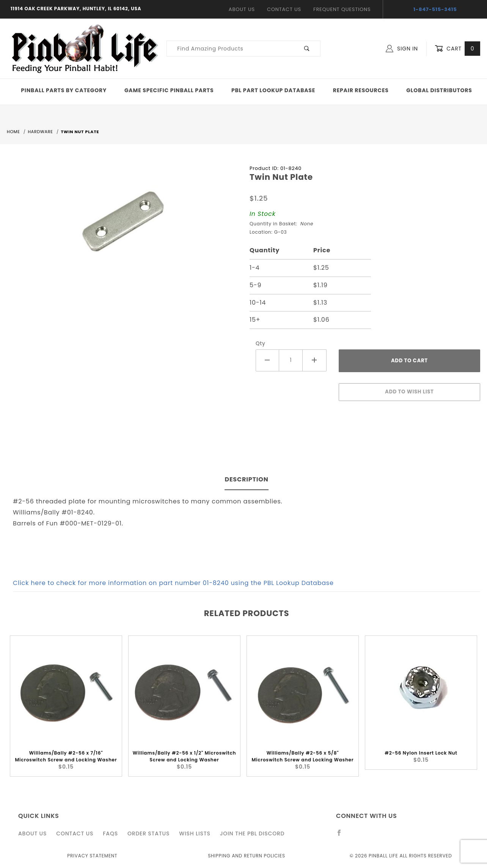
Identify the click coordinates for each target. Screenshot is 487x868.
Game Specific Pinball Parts (169, 90)
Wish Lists (195, 833)
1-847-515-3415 (435, 9)
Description (246, 479)
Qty (261, 344)
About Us (242, 9)
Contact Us (284, 9)
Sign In (402, 49)
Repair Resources (361, 90)
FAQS (110, 833)
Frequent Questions (342, 9)
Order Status (148, 833)
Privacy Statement (92, 856)
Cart (457, 49)
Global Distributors (439, 90)
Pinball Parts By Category (64, 90)
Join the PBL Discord (252, 833)
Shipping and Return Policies (247, 856)
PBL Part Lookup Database (273, 90)
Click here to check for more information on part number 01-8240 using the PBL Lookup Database (173, 583)
